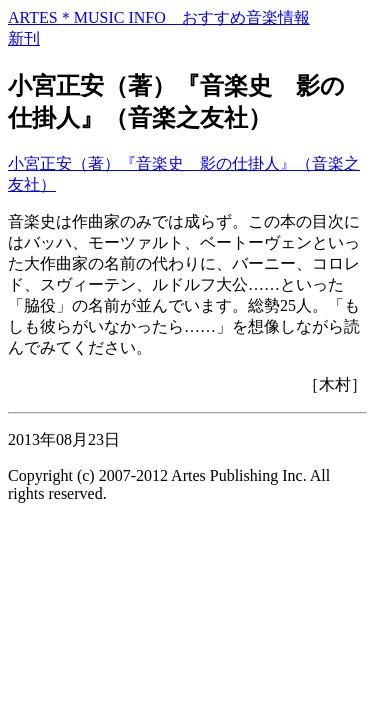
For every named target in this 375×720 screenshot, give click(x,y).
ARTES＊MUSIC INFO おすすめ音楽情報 (159, 17)
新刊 (24, 38)
